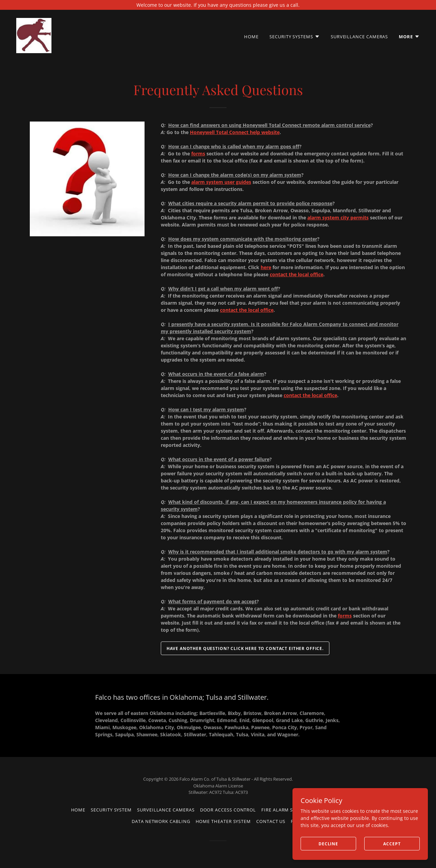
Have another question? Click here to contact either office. (245, 648)
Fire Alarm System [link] (285, 810)
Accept (392, 844)
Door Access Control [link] (228, 810)
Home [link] (251, 37)
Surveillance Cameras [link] (359, 37)
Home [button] (78, 810)
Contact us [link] (271, 821)
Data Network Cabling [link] (161, 821)
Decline (328, 844)
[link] (34, 35)
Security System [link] (111, 810)
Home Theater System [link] (223, 821)
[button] (295, 37)
